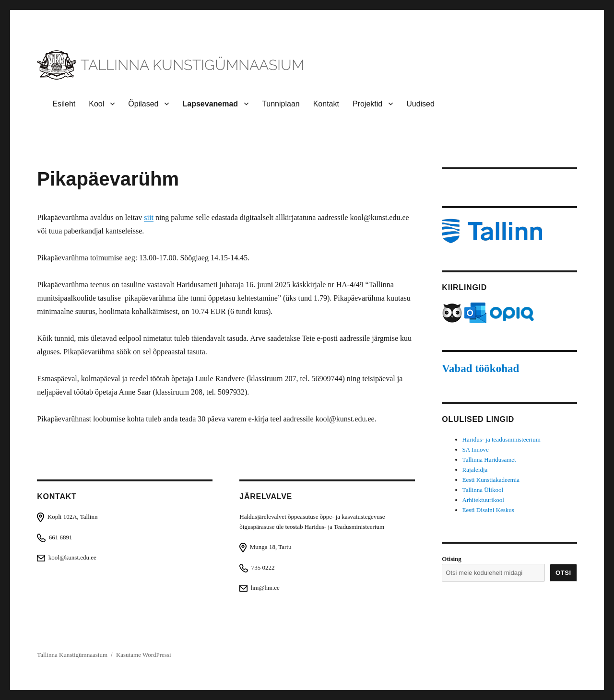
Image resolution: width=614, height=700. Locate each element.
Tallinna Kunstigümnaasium (72, 655)
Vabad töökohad (480, 368)
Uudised (420, 104)
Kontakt (326, 104)
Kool (96, 104)
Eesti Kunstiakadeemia (491, 480)
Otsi (563, 573)
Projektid (367, 104)
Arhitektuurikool (483, 500)
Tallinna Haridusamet (489, 460)
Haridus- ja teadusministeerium (502, 439)
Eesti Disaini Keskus (488, 510)
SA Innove (476, 449)
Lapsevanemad (210, 104)
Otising (451, 559)
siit (149, 217)
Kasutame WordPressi (144, 655)
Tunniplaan (281, 104)
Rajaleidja (475, 470)
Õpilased (143, 104)
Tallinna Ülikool (483, 490)
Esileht (64, 104)
